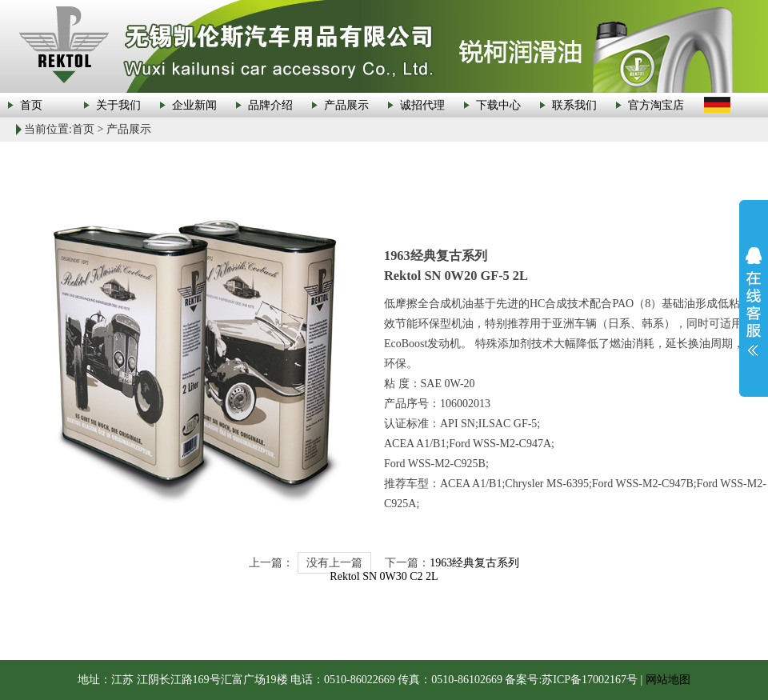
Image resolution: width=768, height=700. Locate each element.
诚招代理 (422, 105)
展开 (754, 302)
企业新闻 (194, 105)
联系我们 (574, 105)
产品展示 (346, 105)
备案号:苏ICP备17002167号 (571, 680)
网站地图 (668, 680)
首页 (31, 105)
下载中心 (498, 105)
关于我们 (118, 105)
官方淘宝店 (656, 105)
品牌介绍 (270, 105)
